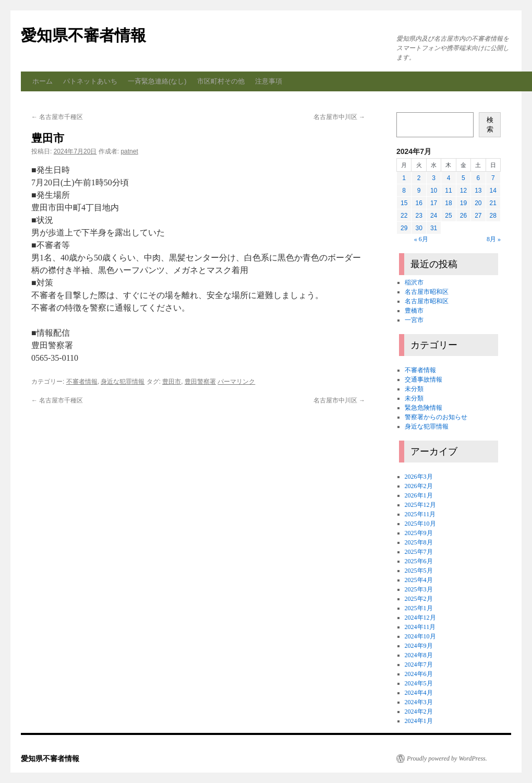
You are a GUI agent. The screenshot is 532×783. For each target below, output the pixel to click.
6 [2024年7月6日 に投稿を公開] (478, 178)
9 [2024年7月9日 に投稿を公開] (419, 191)
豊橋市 (414, 311)
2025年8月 (419, 542)
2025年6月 (419, 561)
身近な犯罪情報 (123, 382)
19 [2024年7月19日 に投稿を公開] (463, 203)
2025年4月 (419, 580)
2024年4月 (419, 693)
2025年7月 (419, 552)
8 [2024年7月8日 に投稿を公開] (404, 191)
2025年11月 (420, 514)
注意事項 (269, 81)
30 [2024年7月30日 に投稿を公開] (419, 228)
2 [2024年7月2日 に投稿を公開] (419, 178)
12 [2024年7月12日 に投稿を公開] (463, 191)
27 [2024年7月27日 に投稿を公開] (478, 216)
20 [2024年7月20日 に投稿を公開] (478, 203)
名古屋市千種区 (57, 117)
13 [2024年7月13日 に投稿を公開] (478, 191)
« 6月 (421, 239)
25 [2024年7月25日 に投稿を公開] (448, 216)
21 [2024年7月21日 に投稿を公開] (493, 203)
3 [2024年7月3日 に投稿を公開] (434, 178)
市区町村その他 (221, 81)
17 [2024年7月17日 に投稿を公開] (434, 203)
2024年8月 (419, 655)
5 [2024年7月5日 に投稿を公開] (463, 178)
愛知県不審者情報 (83, 35)
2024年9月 (419, 646)
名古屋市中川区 (339, 117)
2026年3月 (419, 477)
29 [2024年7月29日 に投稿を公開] (404, 228)
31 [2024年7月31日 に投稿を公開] (434, 228)
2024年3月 (419, 702)
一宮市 (414, 320)
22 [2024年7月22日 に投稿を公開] (404, 216)
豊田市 (172, 382)
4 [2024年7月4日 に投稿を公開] (449, 178)
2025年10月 (420, 524)
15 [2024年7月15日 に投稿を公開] (404, 203)
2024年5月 (419, 683)
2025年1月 (419, 608)
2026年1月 (419, 495)
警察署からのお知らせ (436, 417)
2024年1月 (419, 721)
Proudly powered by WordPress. (447, 758)
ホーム (43, 81)
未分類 (414, 389)
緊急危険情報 (424, 408)
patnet (129, 151)
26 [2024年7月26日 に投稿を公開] (463, 216)
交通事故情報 (424, 379)
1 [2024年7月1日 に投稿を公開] (404, 178)
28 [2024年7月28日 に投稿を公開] (493, 216)
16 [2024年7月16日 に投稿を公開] (419, 203)
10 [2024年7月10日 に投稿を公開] (434, 191)
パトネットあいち (90, 81)
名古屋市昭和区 (427, 292)
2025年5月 (419, 571)
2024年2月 (419, 711)
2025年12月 (420, 505)
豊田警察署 (200, 382)
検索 (490, 124)
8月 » (494, 239)
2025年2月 (419, 599)
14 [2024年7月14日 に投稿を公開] (493, 191)
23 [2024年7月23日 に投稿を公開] (419, 216)
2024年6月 (419, 674)
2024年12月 (420, 618)
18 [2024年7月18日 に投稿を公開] (448, 203)
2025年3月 (419, 589)
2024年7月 (419, 665)
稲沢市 (414, 282)
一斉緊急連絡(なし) (157, 81)
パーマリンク (236, 382)
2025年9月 (419, 533)
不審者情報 (82, 382)
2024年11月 (420, 627)
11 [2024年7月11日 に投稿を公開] (448, 191)
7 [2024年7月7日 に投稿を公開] (493, 178)
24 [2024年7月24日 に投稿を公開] (434, 216)
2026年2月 (419, 486)
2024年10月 (420, 636)
